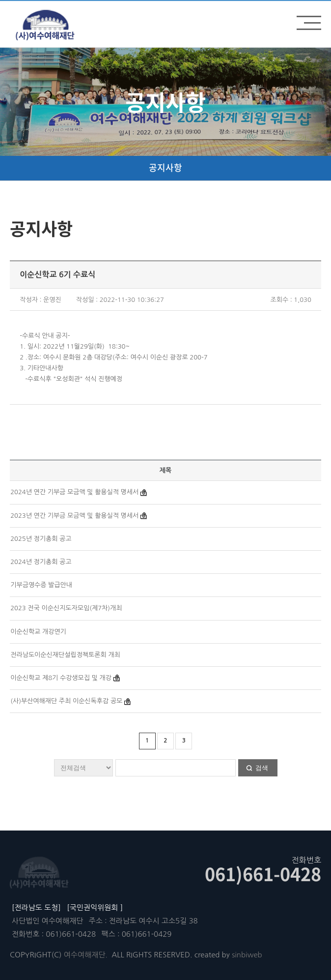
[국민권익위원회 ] (95, 907)
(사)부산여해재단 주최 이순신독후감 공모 (66, 701)
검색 (262, 768)
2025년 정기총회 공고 (41, 539)
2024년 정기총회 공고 (41, 562)
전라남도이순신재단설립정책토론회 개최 (65, 655)
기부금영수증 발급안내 (41, 585)
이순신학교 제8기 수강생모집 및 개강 (61, 678)
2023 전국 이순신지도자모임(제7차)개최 (66, 608)
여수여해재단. (86, 955)
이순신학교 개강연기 (38, 632)
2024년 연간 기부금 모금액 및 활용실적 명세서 (74, 492)
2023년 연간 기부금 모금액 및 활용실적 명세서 (74, 516)
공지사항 (165, 167)
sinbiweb (247, 955)
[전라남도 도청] (36, 907)
